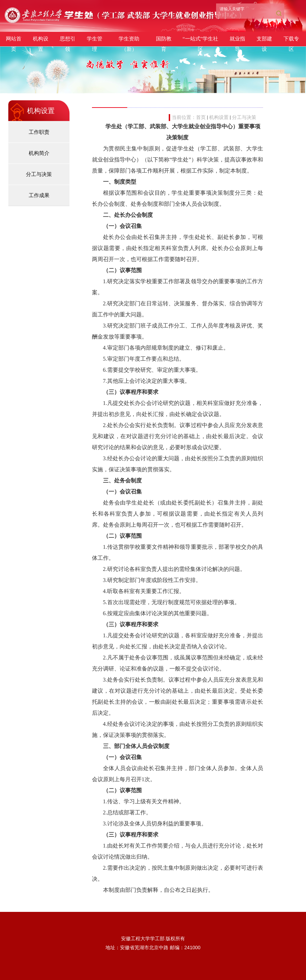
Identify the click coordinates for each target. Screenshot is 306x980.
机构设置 (219, 117)
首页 (201, 117)
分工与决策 (244, 117)
